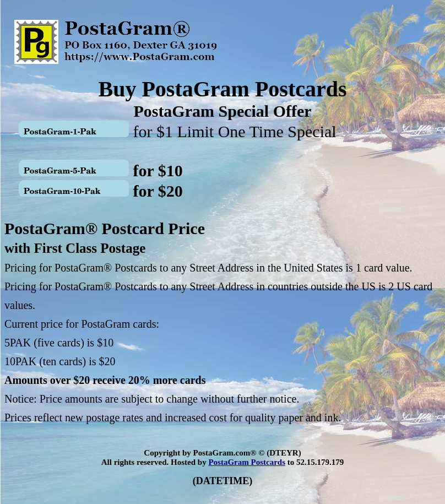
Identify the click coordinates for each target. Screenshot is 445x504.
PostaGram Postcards (247, 462)
